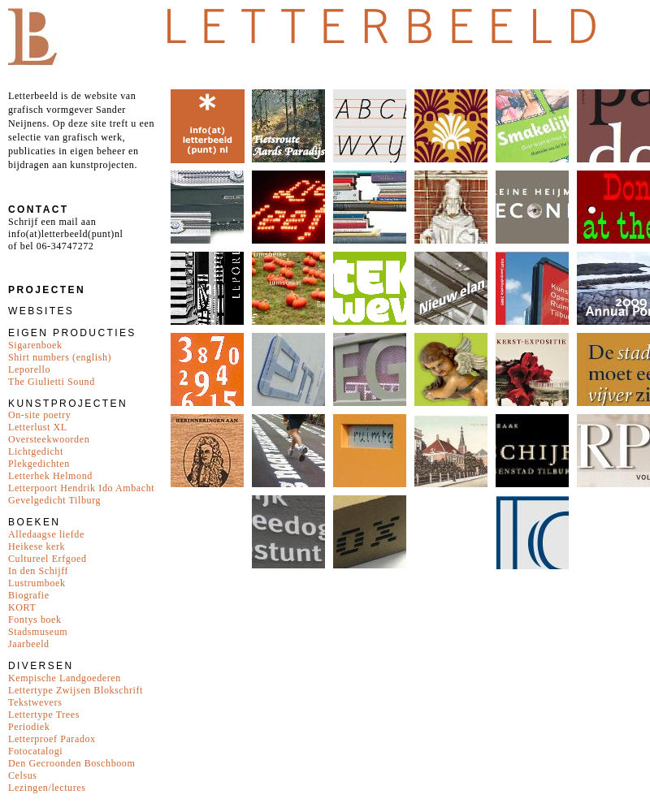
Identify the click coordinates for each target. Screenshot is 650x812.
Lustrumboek (37, 583)
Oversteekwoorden (49, 439)
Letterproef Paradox (52, 739)
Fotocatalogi (35, 751)
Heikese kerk (37, 546)
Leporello (29, 369)
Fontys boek (35, 620)
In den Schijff (38, 571)
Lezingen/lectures (47, 788)
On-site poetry (39, 415)
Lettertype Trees (44, 715)
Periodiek (29, 727)
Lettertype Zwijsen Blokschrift (76, 690)
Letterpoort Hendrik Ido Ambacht (81, 488)
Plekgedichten (39, 464)
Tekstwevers (35, 702)
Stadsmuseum (38, 632)
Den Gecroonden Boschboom (71, 763)
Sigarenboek (35, 345)
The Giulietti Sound (52, 382)
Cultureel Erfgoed (48, 559)
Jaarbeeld (29, 644)
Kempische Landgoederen (65, 678)
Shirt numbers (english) (60, 357)
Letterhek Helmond (50, 476)
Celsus (23, 775)
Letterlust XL (38, 427)
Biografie (29, 595)
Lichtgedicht (36, 451)
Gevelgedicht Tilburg (54, 500)
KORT (22, 607)
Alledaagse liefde (46, 534)
